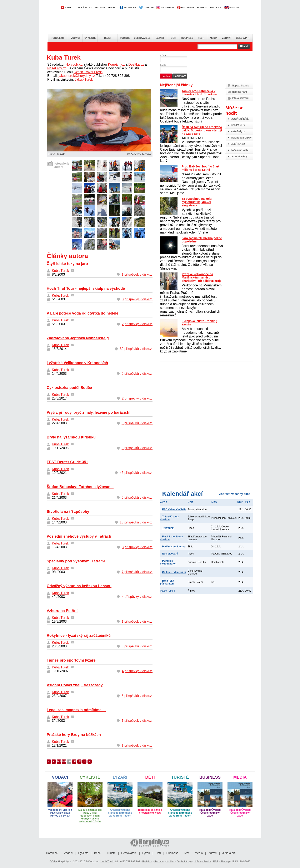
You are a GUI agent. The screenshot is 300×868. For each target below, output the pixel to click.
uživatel (164, 55)
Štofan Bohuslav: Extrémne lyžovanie (80, 487)
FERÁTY (112, 7)
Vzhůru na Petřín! (62, 611)
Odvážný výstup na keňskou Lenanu (79, 586)
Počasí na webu (240, 150)
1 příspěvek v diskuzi (137, 274)
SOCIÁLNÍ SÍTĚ (240, 119)
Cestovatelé (142, 38)
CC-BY (53, 862)
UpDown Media (202, 862)
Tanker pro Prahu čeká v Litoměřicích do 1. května (199, 93)
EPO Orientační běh (174, 510)
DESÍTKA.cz (238, 144)
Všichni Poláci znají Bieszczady (75, 685)
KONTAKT (202, 7)
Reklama (159, 862)
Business (187, 38)
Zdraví (226, 38)
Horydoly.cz (74, 64)
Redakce (147, 862)
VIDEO (66, 7)
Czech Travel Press (88, 72)
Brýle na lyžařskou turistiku (71, 437)
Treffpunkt (168, 528)
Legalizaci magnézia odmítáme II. (76, 710)
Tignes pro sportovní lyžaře (71, 660)
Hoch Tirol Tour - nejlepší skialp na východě (86, 289)
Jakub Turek (84, 79)
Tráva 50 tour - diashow (170, 518)
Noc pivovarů (170, 554)
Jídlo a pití (243, 38)
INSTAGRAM (165, 7)
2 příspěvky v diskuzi (137, 324)
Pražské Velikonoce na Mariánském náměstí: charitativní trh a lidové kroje (202, 277)
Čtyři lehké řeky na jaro (67, 264)
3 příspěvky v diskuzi (137, 299)
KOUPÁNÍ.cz (238, 125)
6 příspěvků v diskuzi (137, 423)
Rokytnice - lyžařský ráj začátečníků (79, 636)
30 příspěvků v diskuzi (136, 349)
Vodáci (75, 38)
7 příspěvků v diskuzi (137, 572)
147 (64, 762)
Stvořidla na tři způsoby (68, 512)
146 (59, 762)
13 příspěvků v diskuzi (136, 522)
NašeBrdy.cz (57, 68)
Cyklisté (90, 38)
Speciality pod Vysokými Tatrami (76, 561)
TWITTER (146, 7)
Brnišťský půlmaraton (167, 582)
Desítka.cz (136, 64)
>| (89, 762)
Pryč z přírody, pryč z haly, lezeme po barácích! (89, 412)
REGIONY (100, 7)
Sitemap (225, 862)
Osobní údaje (184, 862)
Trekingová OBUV (241, 138)
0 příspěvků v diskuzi (137, 374)
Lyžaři (160, 38)
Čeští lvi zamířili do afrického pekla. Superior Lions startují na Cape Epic (202, 130)
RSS (216, 862)
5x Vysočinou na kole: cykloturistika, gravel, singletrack (197, 202)
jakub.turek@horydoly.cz (77, 76)
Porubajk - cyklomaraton (168, 562)
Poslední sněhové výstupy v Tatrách (79, 536)
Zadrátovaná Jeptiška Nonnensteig (78, 338)
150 (79, 762)
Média (214, 38)
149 (74, 762)
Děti (173, 38)
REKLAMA (216, 7)
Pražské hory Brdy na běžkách (74, 735)
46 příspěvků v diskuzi (136, 473)
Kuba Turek (60, 271)
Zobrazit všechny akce (235, 494)
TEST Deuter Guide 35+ (67, 462)
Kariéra (171, 862)
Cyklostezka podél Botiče (69, 388)
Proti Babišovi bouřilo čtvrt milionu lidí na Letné (200, 168)
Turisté (125, 38)
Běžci (108, 38)
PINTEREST (186, 7)
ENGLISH (232, 7)
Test (201, 38)
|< (49, 762)
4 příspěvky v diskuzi (137, 597)
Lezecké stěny (239, 156)
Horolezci (58, 38)
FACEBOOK (128, 7)
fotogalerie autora (62, 165)
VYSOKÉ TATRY (83, 7)
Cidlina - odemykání (174, 572)
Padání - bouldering (174, 547)
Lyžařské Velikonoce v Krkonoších (77, 363)
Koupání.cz (116, 64)
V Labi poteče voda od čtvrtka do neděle (82, 313)
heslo (163, 65)
